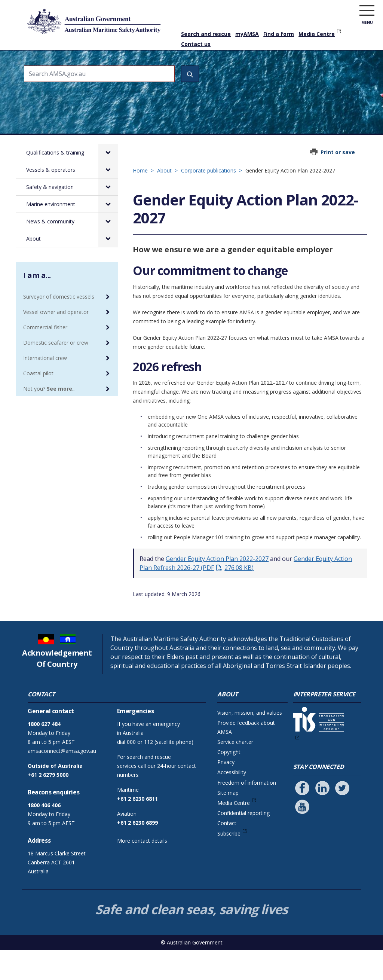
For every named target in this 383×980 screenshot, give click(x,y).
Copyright (229, 782)
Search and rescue (206, 34)
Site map (228, 823)
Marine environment (243, 65)
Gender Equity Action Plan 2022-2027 (217, 589)
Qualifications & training (68, 65)
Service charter (235, 772)
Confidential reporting (243, 843)
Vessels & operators (127, 65)
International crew (45, 388)
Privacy (226, 792)
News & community (299, 65)
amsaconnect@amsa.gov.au (62, 781)
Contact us (196, 44)
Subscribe (229, 863)
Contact (227, 853)
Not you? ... (49, 419)
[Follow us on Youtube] (302, 837)
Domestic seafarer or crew (56, 373)
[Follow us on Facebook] (302, 818)
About (347, 60)
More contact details (142, 871)
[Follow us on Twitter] (342, 818)
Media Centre (317, 34)
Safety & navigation (185, 65)
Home (30, 54)
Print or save (338, 182)
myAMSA (247, 34)
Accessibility (232, 802)
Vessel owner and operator (56, 342)
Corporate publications (209, 200)
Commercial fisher (45, 357)
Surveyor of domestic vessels (59, 326)
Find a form (279, 34)
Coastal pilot (38, 403)
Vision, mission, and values (250, 743)
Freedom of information (247, 813)
